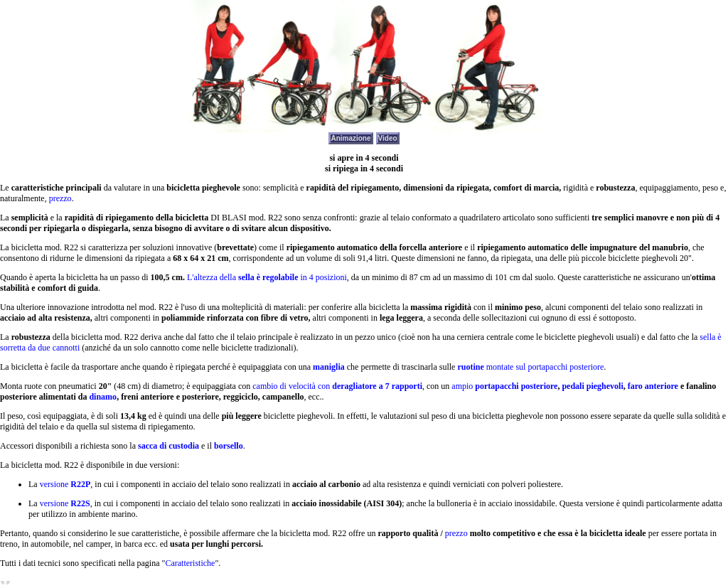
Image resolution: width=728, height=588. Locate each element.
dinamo (103, 397)
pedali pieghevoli (592, 386)
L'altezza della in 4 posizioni (267, 277)
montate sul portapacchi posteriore (530, 367)
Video (388, 138)
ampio (504, 386)
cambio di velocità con (337, 386)
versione (65, 484)
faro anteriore (653, 386)
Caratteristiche (190, 563)
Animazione (350, 138)
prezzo (60, 198)
